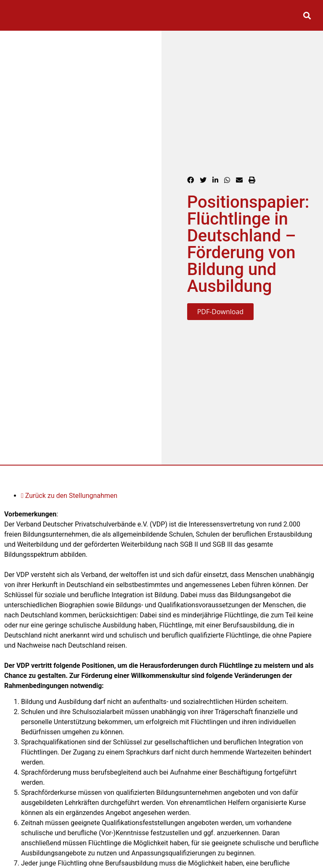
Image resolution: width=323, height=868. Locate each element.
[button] (284, 15)
